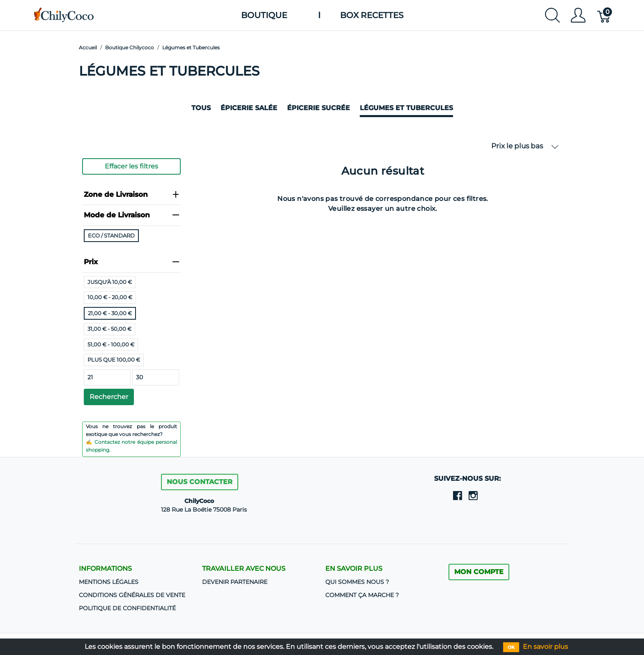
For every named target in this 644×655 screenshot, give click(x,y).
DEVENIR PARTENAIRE (235, 582)
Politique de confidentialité (127, 608)
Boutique (264, 15)
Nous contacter (200, 482)
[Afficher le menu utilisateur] (578, 15)
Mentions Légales (109, 582)
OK (511, 647)
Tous (201, 108)
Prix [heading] (131, 262)
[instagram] (473, 495)
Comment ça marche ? (362, 595)
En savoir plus (545, 647)
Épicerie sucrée (319, 108)
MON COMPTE (479, 572)
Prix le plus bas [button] (525, 146)
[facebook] (458, 495)
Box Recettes (372, 15)
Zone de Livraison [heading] (131, 194)
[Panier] (604, 15)
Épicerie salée (249, 108)
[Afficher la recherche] (552, 15)
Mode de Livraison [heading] (131, 215)
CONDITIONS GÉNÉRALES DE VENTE (132, 595)
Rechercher (109, 397)
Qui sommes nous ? (357, 582)
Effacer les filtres (131, 166)
